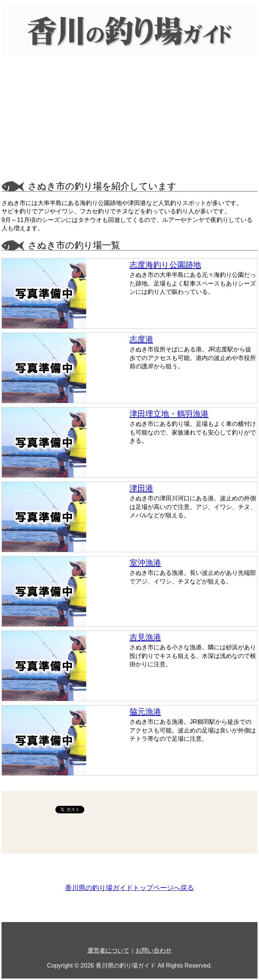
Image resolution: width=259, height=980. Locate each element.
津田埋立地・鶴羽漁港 (169, 414)
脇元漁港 (145, 712)
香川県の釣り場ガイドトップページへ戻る (129, 888)
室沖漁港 (145, 563)
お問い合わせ (154, 950)
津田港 (141, 488)
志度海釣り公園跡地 (165, 265)
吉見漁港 (145, 637)
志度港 (141, 339)
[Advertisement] (129, 121)
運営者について (108, 950)
